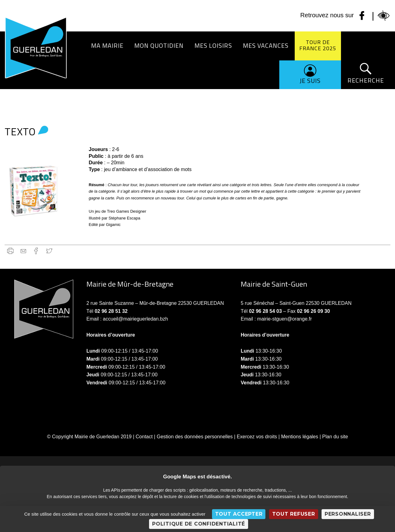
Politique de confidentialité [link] (199, 524)
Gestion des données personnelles (195, 437)
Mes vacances (266, 45)
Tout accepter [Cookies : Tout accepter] (239, 514)
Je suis (310, 81)
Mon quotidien (159, 45)
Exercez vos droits (257, 437)
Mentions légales (300, 437)
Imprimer (10, 251)
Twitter (49, 251)
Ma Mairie (107, 45)
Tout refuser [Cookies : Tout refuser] (294, 514)
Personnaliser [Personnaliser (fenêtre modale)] (348, 514)
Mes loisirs (213, 45)
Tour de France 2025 (318, 45)
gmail (23, 251)
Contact (144, 437)
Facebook (36, 251)
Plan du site (335, 437)
